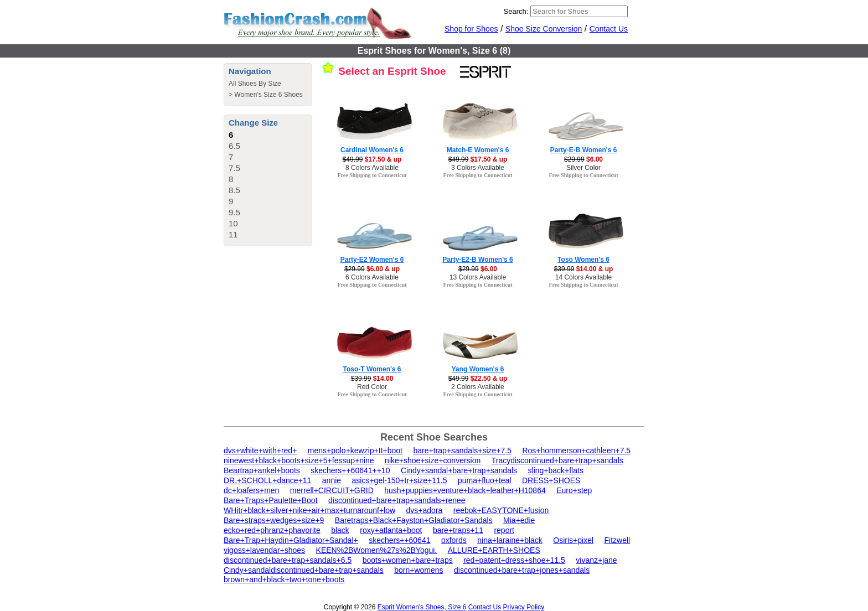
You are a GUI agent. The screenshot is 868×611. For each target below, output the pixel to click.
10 (233, 223)
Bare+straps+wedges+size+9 (274, 520)
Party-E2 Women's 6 (372, 260)
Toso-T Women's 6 (372, 369)
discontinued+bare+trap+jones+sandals (522, 570)
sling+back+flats (556, 470)
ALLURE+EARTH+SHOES (494, 550)
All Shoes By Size (255, 84)
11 (233, 234)
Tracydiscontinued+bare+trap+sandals (557, 460)
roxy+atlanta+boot (391, 530)
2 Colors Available (478, 387)
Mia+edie (519, 520)
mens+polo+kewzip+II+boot (355, 451)
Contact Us (609, 29)
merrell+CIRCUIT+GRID (332, 490)
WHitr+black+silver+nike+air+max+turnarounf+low (309, 510)
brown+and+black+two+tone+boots (284, 579)
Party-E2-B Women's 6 (477, 260)
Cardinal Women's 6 (372, 150)
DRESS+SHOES (551, 480)
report (504, 530)
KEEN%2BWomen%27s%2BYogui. (377, 550)
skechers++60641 (399, 540)
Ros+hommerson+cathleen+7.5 (576, 451)
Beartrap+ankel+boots (262, 470)
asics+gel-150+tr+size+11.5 (400, 480)
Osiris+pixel (573, 540)
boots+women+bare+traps (408, 560)
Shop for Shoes (471, 29)
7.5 (234, 168)
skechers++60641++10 (350, 470)
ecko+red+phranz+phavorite (272, 530)
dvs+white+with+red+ (260, 451)
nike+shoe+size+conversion (433, 460)
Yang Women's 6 (478, 369)
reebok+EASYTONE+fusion (501, 510)
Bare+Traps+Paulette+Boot (271, 500)
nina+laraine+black (510, 540)
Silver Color (583, 168)
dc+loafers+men (251, 490)
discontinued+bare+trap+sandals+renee (397, 500)
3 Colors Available (478, 168)
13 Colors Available (478, 277)
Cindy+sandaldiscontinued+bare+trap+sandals (304, 570)
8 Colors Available (372, 168)
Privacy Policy (524, 607)
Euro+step (574, 490)
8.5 (234, 190)
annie (332, 480)
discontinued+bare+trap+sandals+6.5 (288, 560)
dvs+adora (425, 510)
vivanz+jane (596, 560)
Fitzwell (617, 540)
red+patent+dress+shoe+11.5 (514, 560)
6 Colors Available (372, 277)
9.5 (234, 212)
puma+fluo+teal (485, 480)
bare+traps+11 (458, 530)
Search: (516, 11)
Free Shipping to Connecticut (372, 175)
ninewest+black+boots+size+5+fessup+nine (299, 460)
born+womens (418, 570)
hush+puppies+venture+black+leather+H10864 (465, 490)
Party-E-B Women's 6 (584, 150)
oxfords (454, 540)
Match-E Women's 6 (478, 150)
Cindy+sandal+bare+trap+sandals (459, 470)
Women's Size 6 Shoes (268, 95)
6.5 (234, 146)
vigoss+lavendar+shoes (264, 550)
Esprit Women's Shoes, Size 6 (422, 607)
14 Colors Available (584, 277)
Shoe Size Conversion (544, 29)
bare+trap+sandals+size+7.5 (462, 451)
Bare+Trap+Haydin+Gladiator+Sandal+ (291, 540)
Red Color (372, 387)
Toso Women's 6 (583, 260)
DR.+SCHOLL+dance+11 (267, 480)
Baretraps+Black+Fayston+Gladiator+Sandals (414, 520)
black (340, 530)
